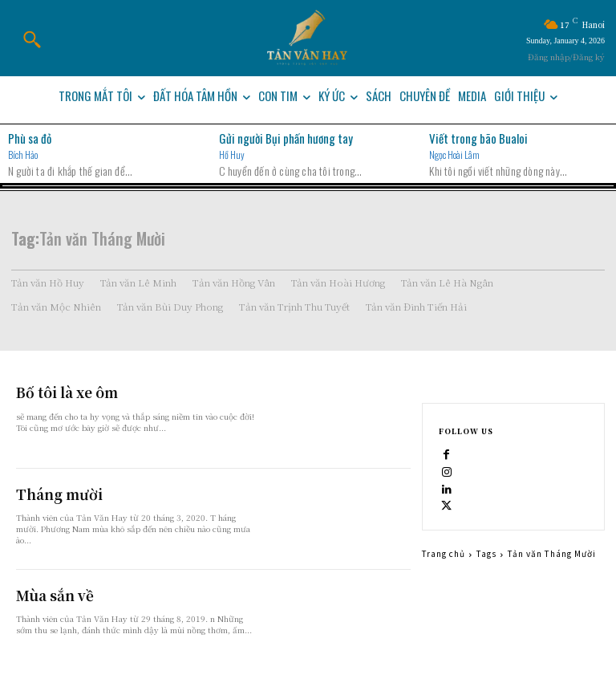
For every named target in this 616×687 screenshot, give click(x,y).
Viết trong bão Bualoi (478, 138)
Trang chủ (444, 553)
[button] (31, 39)
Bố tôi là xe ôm (60, 392)
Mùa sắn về (48, 595)
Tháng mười (52, 494)
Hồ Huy (232, 154)
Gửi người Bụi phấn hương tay (286, 138)
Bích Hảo (23, 154)
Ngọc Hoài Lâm (454, 154)
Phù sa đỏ (30, 138)
